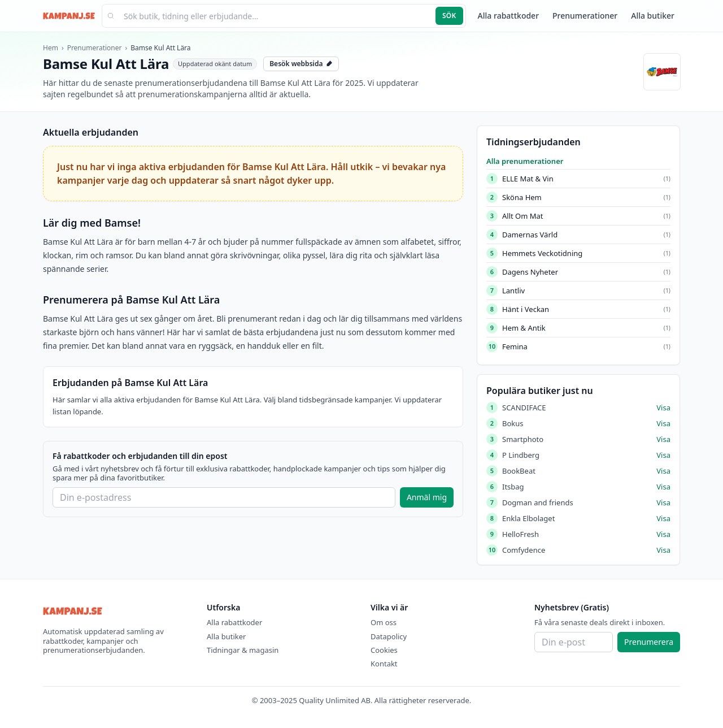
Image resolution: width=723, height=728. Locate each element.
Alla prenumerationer (525, 161)
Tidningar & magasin (243, 650)
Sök (449, 16)
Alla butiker (653, 16)
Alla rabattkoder (508, 16)
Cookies (384, 650)
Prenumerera (649, 642)
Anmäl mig (427, 497)
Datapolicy (389, 636)
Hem (51, 48)
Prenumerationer (585, 16)
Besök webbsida (301, 64)
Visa (663, 408)
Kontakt (384, 664)
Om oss (384, 622)
